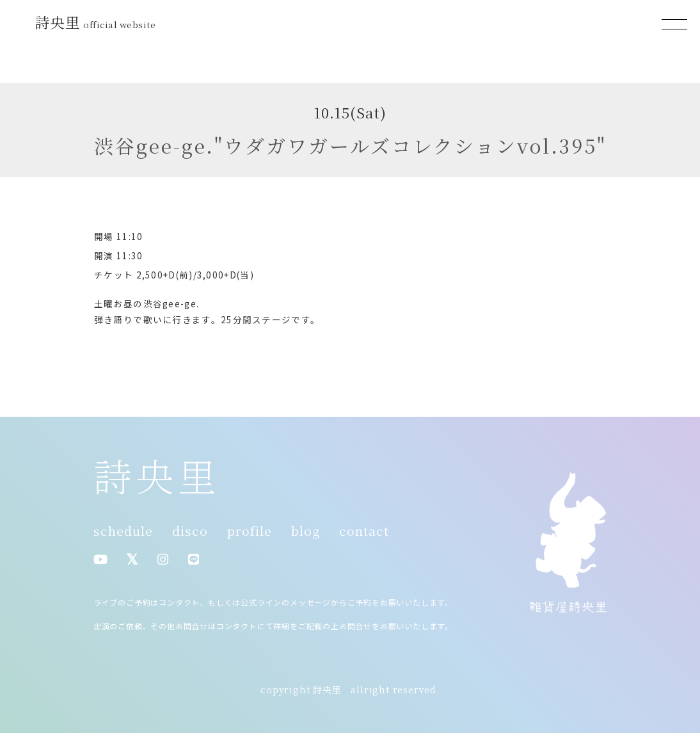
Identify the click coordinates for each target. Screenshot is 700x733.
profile (250, 531)
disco (190, 531)
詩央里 (97, 22)
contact (364, 531)
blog (306, 531)
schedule (123, 531)
